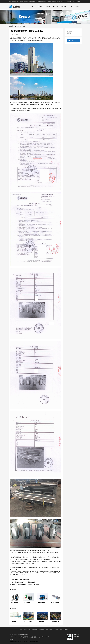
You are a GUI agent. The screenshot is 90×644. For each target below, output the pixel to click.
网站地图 (11, 639)
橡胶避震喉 (34, 630)
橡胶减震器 (27, 630)
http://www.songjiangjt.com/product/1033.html (27, 584)
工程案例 (47, 6)
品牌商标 (64, 6)
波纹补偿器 (49, 630)
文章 (71, 6)
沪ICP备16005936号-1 (45, 637)
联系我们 (77, 6)
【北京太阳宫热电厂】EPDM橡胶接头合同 (24, 582)
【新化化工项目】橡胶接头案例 (22, 580)
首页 (32, 6)
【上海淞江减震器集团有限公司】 (26, 637)
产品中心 (39, 6)
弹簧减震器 (42, 630)
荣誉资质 (55, 6)
